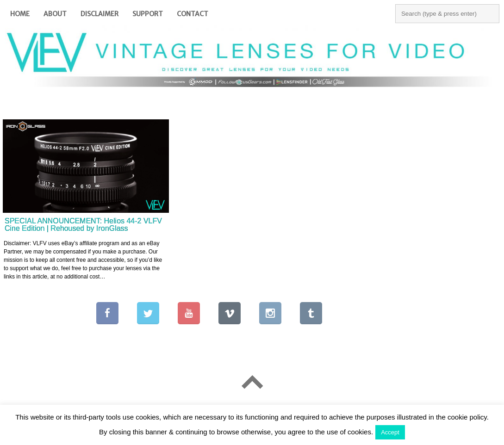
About (55, 14)
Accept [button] (390, 432)
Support (148, 14)
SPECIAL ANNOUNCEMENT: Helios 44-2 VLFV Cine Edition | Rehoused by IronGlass (83, 225)
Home (20, 14)
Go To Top (252, 382)
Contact (193, 14)
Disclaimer (100, 14)
